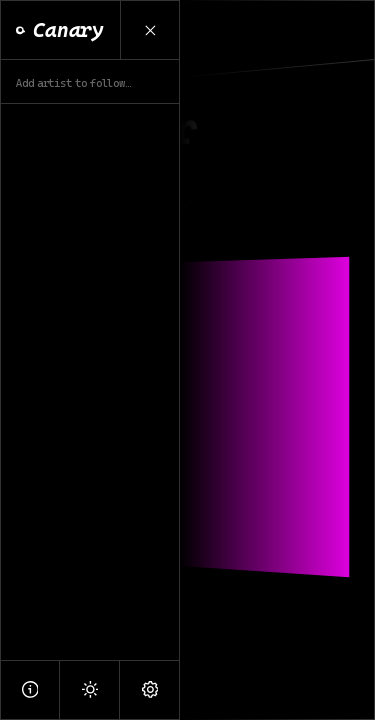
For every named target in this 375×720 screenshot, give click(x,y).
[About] (30, 689)
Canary (60, 30)
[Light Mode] (90, 689)
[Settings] (150, 689)
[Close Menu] (150, 30)
